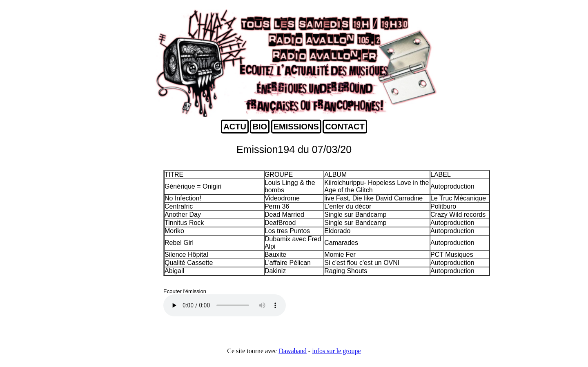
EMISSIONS (296, 127)
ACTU (235, 127)
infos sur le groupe (336, 351)
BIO (260, 127)
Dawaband (292, 351)
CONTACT (345, 127)
